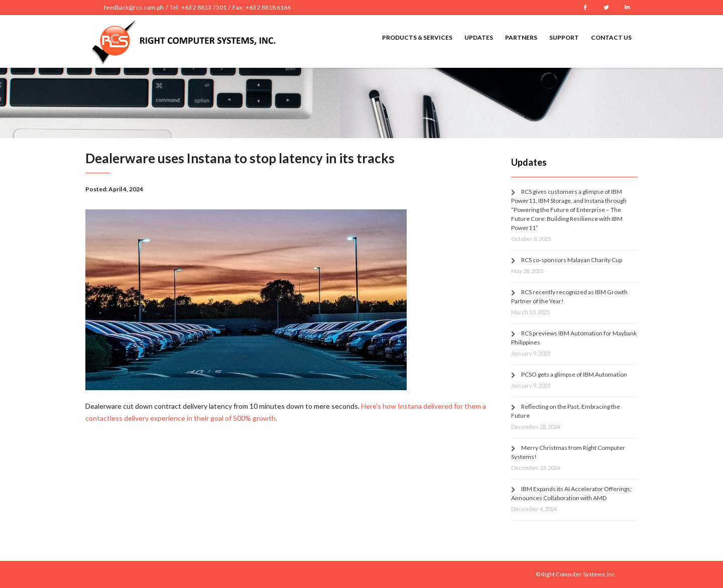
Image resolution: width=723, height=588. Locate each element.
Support (564, 37)
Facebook (585, 8)
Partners (521, 37)
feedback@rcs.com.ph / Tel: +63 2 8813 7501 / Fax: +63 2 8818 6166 (197, 7)
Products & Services (417, 37)
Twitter (606, 8)
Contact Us (611, 37)
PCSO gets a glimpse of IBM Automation (574, 374)
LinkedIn (627, 8)
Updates (479, 37)
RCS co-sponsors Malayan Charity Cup (572, 260)
